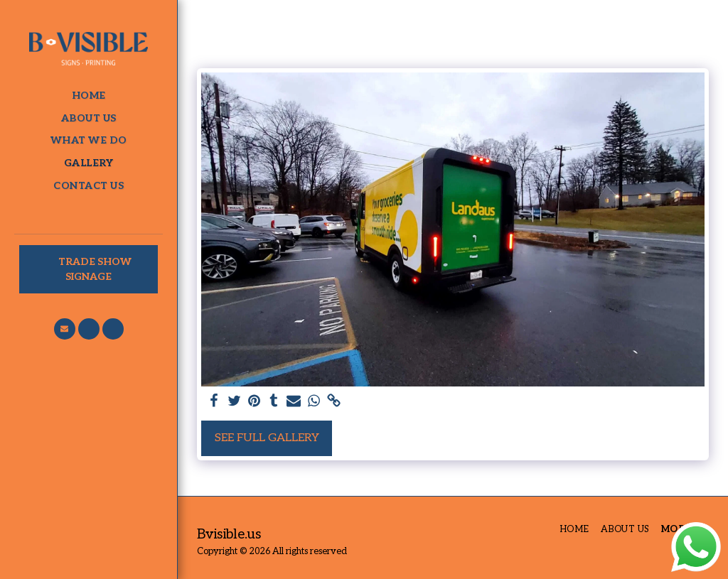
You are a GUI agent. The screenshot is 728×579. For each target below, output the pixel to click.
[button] (65, 329)
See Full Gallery (267, 438)
